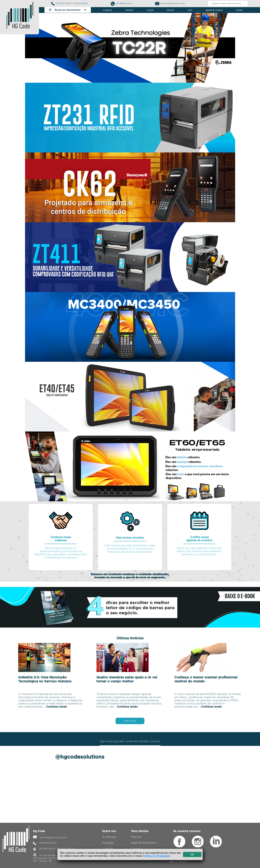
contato (239, 10)
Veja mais (130, 721)
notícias (171, 10)
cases (190, 10)
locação (150, 10)
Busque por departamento (68, 10)
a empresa (108, 10)
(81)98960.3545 (122, 4)
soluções (130, 10)
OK (192, 854)
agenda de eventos (214, 10)
